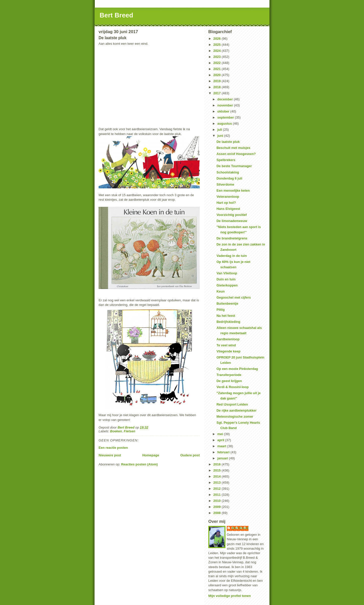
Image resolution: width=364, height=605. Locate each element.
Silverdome (225, 184)
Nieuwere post (110, 455)
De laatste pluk (228, 142)
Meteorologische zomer (235, 417)
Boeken (116, 431)
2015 (218, 470)
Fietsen (130, 431)
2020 (218, 75)
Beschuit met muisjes (233, 148)
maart (222, 446)
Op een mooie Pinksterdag (237, 369)
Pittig (221, 310)
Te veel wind (226, 345)
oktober (224, 111)
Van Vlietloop (227, 273)
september (226, 117)
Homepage (151, 455)
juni (221, 136)
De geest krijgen (229, 381)
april (221, 440)
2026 (218, 39)
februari (224, 452)
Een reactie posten (113, 448)
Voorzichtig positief (232, 215)
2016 (218, 464)
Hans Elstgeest (228, 209)
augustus (225, 124)
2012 (218, 489)
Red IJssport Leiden (232, 404)
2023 (218, 57)
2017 (218, 93)
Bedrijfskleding (228, 322)
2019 (218, 81)
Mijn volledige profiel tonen (230, 596)
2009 (218, 507)
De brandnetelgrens (232, 238)
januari (223, 458)
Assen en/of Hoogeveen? (236, 154)
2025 (218, 45)
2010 (218, 501)
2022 (218, 63)
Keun (221, 291)
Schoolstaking (228, 172)
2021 (218, 69)
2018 (218, 87)
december (226, 99)
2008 (218, 513)
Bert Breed (116, 15)
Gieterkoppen (227, 285)
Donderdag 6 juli (229, 178)
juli (220, 130)
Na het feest (226, 316)
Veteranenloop (228, 197)
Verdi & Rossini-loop (232, 387)
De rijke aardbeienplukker (236, 410)
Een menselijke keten (233, 191)
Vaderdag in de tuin (232, 256)
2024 (218, 51)
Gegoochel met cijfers (234, 297)
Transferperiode (229, 375)
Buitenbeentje (227, 304)
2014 (218, 476)
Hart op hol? (226, 203)
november (226, 105)
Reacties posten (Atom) (139, 464)
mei (221, 434)
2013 (218, 483)
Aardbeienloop (228, 339)
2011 (218, 495)
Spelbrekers (226, 160)
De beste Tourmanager (234, 166)
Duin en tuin (226, 279)
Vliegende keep (228, 351)
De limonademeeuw (232, 221)
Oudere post (190, 455)
